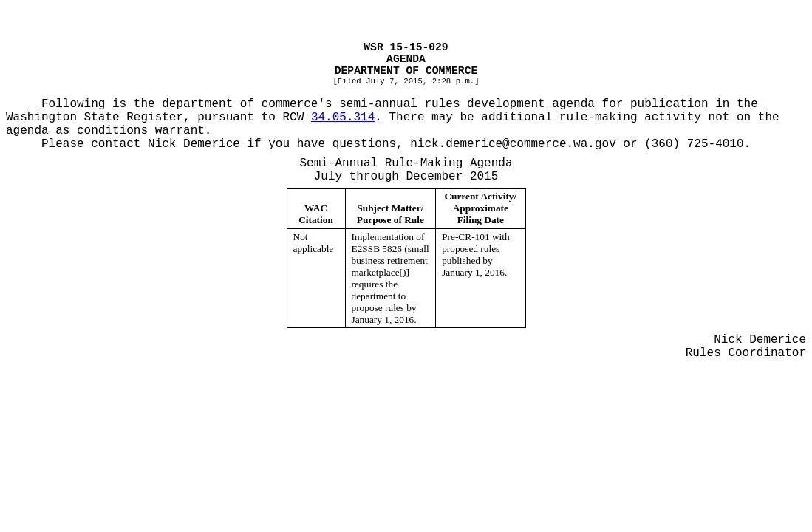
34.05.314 (343, 117)
